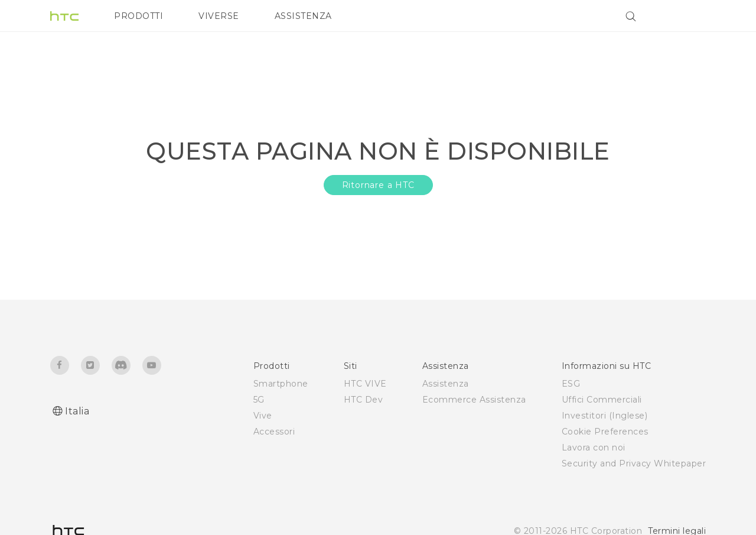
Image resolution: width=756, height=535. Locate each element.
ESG (571, 384)
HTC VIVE (365, 384)
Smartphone (281, 384)
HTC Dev (364, 400)
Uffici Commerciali (602, 400)
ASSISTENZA (303, 16)
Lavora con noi (594, 448)
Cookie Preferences (605, 432)
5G (259, 400)
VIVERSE (219, 16)
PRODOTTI (139, 16)
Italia (77, 411)
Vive (263, 416)
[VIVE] (690, 16)
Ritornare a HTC (378, 185)
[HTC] (64, 16)
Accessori (274, 432)
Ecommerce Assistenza (474, 400)
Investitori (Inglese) (605, 416)
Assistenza (446, 384)
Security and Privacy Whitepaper (634, 463)
